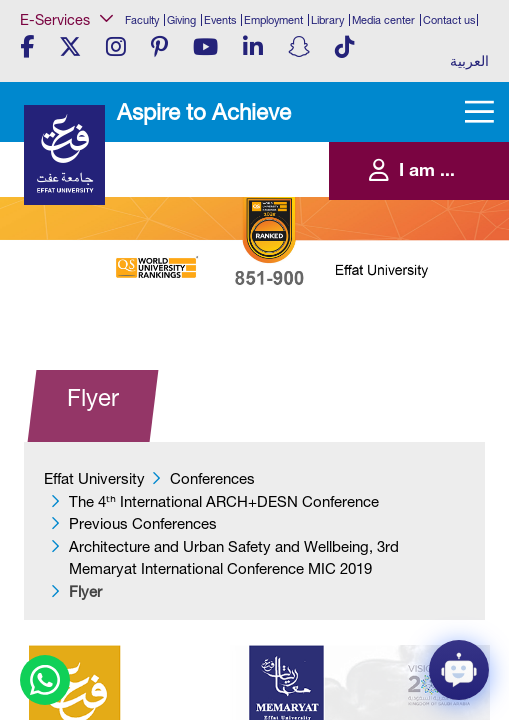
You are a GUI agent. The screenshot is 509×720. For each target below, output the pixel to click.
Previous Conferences (143, 523)
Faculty (142, 20)
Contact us (449, 20)
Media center (383, 20)
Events (220, 20)
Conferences (212, 478)
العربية (469, 61)
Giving (181, 20)
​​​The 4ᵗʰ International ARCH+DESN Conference (224, 501)
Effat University (94, 478)
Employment (273, 20)
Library (327, 20)
